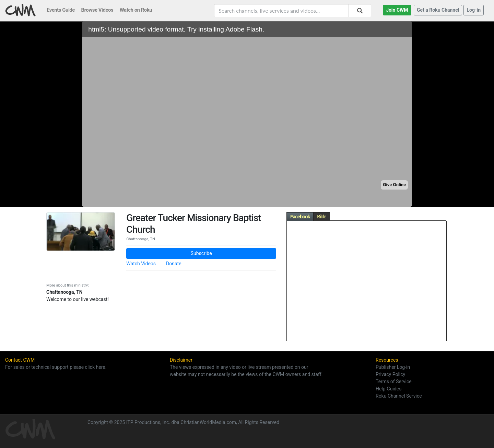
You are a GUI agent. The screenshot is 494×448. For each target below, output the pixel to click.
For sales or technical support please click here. (56, 367)
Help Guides (389, 389)
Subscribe (201, 253)
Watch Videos (141, 264)
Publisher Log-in (393, 367)
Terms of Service (394, 382)
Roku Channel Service (399, 396)
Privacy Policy (390, 374)
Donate (174, 264)
